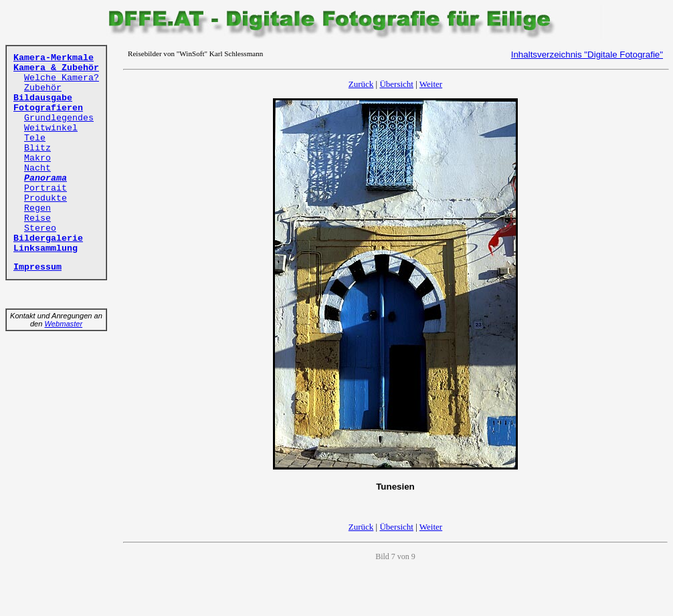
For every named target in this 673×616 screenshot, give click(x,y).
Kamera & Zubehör (56, 68)
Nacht (37, 168)
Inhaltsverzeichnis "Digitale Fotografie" (587, 55)
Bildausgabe (43, 98)
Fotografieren (48, 108)
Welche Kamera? (62, 78)
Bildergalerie (48, 238)
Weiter (431, 84)
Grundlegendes (59, 118)
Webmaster (64, 324)
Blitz (37, 148)
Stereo (40, 228)
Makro (37, 158)
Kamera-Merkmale (54, 58)
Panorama (45, 178)
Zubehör (43, 88)
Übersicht (396, 84)
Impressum (37, 267)
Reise (37, 218)
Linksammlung (45, 248)
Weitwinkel (51, 128)
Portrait (45, 188)
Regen (37, 208)
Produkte (45, 198)
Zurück (361, 84)
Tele (35, 138)
